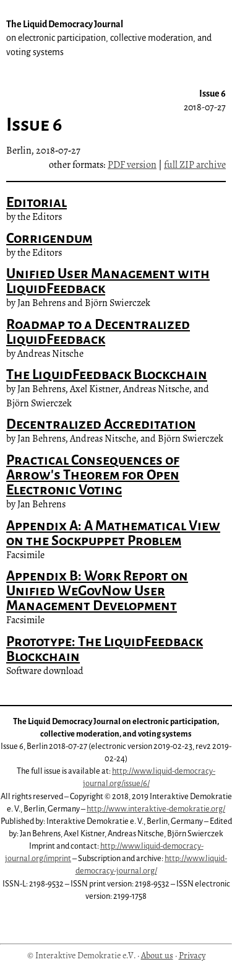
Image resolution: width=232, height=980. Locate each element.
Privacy (192, 955)
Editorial (37, 202)
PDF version (132, 165)
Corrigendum (49, 238)
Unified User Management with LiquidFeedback (108, 281)
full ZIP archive (195, 165)
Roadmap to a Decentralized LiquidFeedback (98, 332)
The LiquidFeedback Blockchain (107, 374)
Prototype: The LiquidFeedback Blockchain (105, 649)
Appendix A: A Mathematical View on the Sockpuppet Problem (113, 533)
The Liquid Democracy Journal (109, 38)
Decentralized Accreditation (101, 424)
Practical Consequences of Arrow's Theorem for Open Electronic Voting (93, 475)
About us (157, 955)
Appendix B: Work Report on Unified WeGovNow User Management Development (97, 591)
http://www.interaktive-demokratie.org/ (156, 809)
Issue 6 (205, 101)
